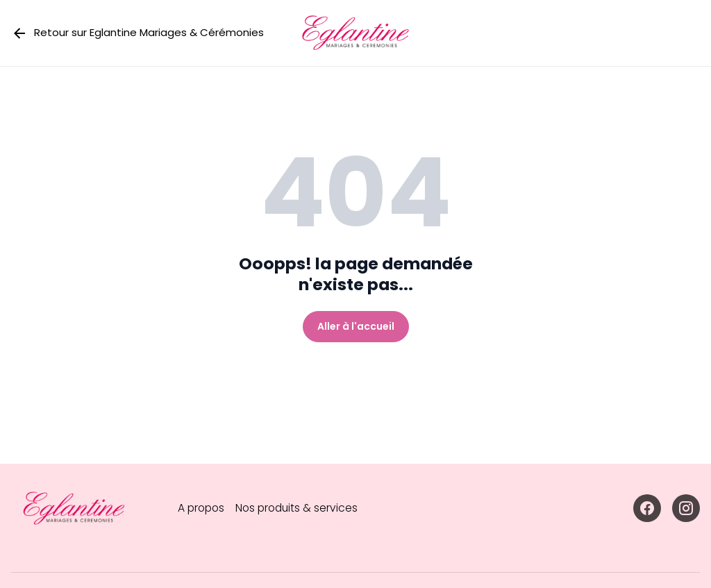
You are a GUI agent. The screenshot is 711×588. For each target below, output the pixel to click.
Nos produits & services (301, 508)
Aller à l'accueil (356, 326)
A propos (202, 508)
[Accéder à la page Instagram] (686, 508)
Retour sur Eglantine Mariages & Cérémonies (137, 33)
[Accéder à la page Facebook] (647, 508)
